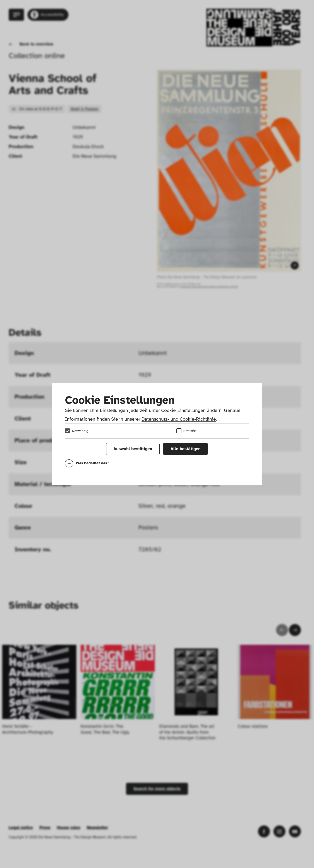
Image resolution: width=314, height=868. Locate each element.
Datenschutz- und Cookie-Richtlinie (179, 419)
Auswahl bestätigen (133, 449)
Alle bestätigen (186, 449)
